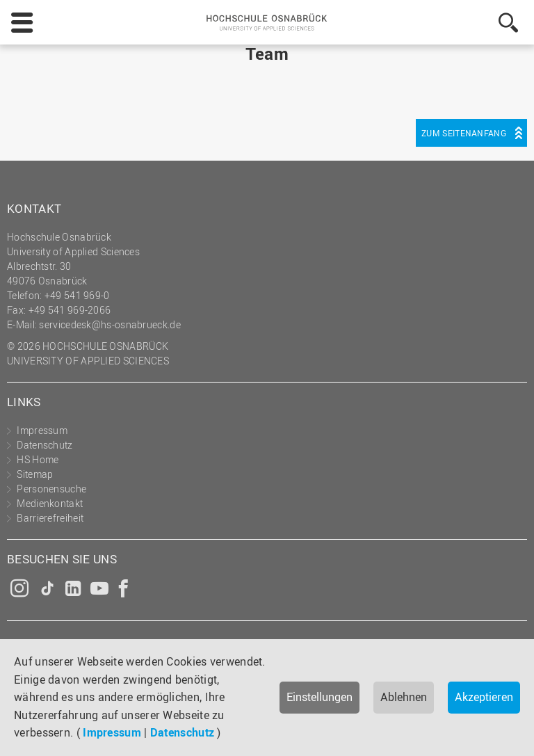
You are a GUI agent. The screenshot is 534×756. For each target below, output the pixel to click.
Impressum (112, 732)
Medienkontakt (50, 503)
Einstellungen (319, 697)
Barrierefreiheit (50, 518)
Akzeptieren (484, 697)
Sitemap (35, 474)
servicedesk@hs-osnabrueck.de (110, 324)
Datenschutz (182, 732)
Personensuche (51, 489)
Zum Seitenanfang (464, 133)
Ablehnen (404, 697)
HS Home (38, 459)
